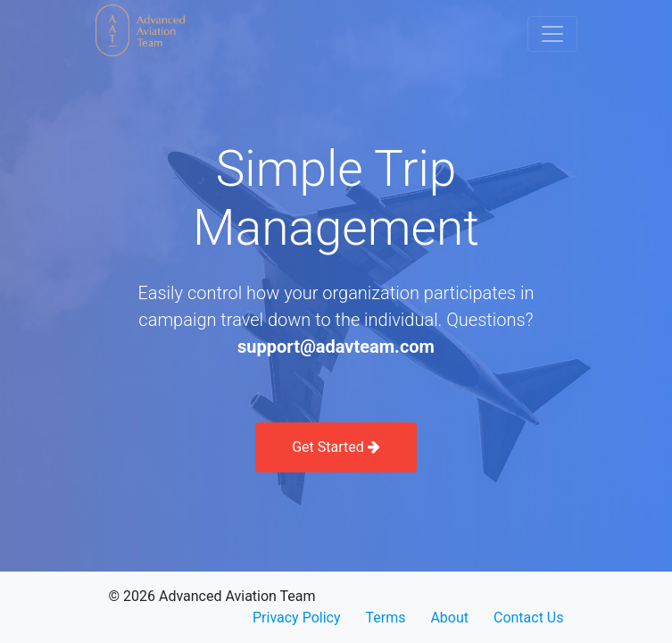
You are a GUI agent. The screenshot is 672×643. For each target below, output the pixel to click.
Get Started (336, 447)
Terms (385, 618)
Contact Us (529, 618)
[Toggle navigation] (552, 34)
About (449, 618)
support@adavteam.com (336, 347)
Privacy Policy (297, 618)
